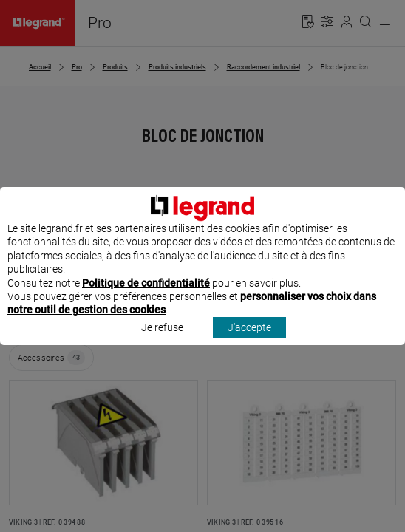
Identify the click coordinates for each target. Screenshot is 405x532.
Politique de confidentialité (146, 296)
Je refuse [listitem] (162, 341)
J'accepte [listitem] (249, 341)
